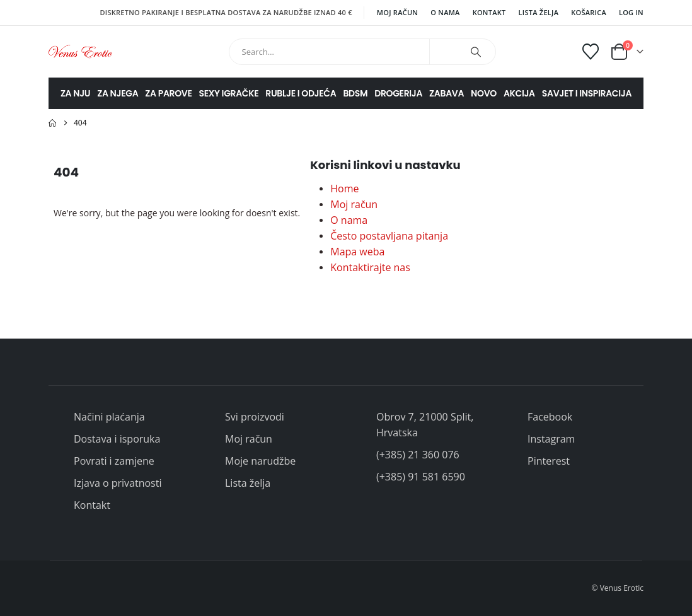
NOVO (484, 93)
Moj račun (397, 12)
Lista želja (539, 12)
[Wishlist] (591, 52)
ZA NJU (75, 93)
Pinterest (549, 461)
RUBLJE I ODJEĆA (301, 93)
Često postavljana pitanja (389, 236)
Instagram (551, 439)
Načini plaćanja (109, 417)
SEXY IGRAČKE (229, 93)
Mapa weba (357, 252)
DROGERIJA (398, 93)
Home (344, 189)
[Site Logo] (80, 51)
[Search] (476, 52)
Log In (631, 12)
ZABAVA (447, 93)
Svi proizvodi (255, 417)
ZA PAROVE (168, 93)
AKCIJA (519, 93)
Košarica (589, 12)
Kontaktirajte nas (370, 267)
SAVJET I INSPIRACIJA (587, 93)
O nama (445, 12)
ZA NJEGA (118, 93)
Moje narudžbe (260, 461)
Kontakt (489, 12)
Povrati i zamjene (114, 461)
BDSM (355, 93)
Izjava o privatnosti (118, 483)
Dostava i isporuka (117, 439)
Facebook (550, 417)
